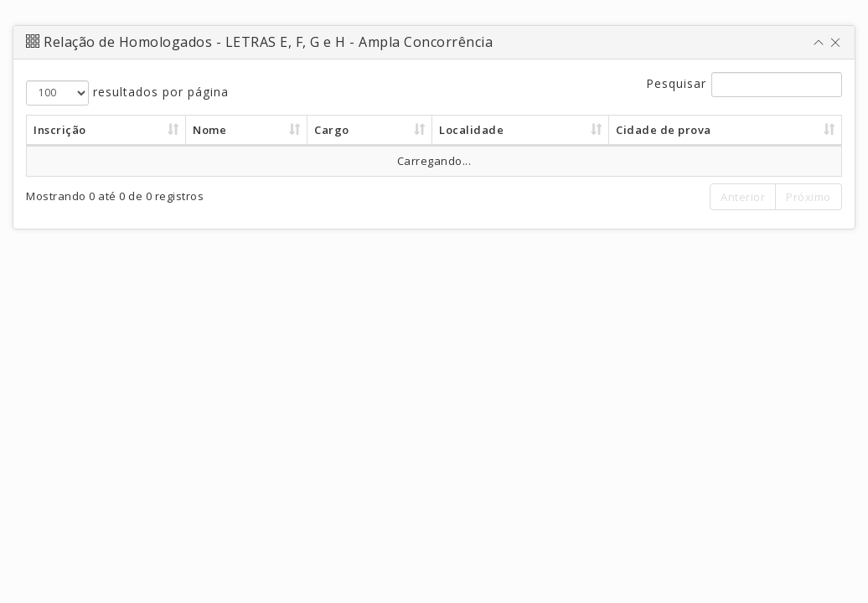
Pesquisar (744, 85)
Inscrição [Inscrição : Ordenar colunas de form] (60, 130)
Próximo (809, 197)
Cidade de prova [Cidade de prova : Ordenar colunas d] (664, 130)
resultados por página (127, 93)
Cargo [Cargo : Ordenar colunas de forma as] (332, 130)
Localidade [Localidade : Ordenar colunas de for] (471, 130)
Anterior (743, 197)
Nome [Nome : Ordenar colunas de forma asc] (209, 130)
